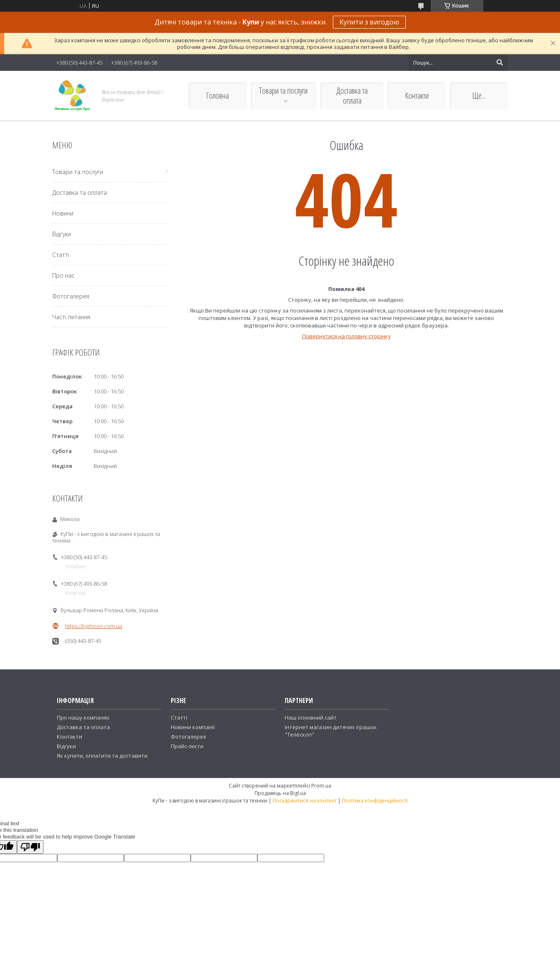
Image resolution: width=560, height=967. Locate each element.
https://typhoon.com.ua (94, 626)
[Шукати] (500, 63)
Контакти (417, 96)
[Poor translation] (30, 847)
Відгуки (62, 234)
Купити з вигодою (369, 22)
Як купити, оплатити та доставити (102, 756)
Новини (63, 213)
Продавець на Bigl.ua (280, 793)
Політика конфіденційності (375, 801)
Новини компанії (193, 727)
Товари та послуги (283, 91)
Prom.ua (321, 786)
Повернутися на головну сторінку (347, 336)
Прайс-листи (187, 746)
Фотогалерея (71, 296)
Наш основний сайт (311, 717)
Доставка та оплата (352, 96)
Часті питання (71, 317)
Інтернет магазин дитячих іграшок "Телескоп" (331, 731)
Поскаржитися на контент (305, 801)
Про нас (63, 275)
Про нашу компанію (83, 717)
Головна (217, 96)
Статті (61, 255)
